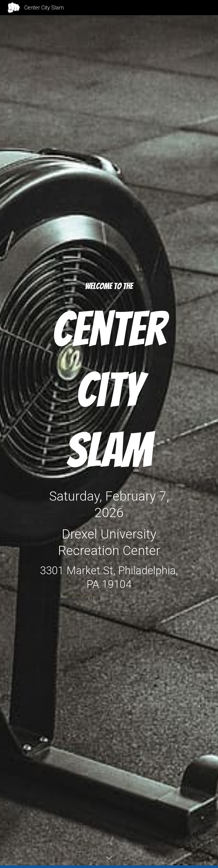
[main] (109, 286)
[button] (109, 858)
